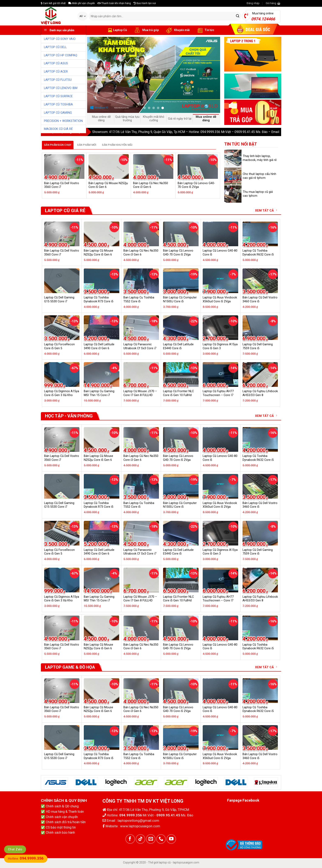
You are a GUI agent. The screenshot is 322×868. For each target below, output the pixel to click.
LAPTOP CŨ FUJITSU (58, 80)
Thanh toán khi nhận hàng (114, 3)
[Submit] (238, 16)
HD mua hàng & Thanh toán (65, 812)
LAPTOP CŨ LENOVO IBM (61, 88)
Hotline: (26, 859)
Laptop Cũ (117, 30)
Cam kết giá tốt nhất (53, 3)
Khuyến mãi (177, 30)
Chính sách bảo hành (60, 833)
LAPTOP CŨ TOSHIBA (58, 105)
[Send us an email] (151, 839)
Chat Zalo (15, 849)
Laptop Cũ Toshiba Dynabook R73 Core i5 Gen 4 (99, 301)
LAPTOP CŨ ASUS (56, 63)
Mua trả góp (146, 30)
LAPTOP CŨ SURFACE (58, 96)
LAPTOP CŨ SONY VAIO (60, 39)
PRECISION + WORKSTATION (63, 121)
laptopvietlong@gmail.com (138, 821)
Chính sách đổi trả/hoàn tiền (66, 822)
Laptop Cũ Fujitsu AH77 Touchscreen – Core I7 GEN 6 (218, 395)
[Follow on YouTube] (171, 839)
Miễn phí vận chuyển (82, 3)
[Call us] (161, 839)
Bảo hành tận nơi (145, 3)
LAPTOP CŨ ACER (56, 72)
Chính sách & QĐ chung (62, 806)
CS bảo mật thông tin (61, 827)
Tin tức (205, 30)
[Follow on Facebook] (130, 839)
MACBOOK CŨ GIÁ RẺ (58, 129)
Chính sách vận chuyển (62, 817)
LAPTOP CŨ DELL (55, 47)
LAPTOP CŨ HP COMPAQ (61, 55)
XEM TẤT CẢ (266, 210)
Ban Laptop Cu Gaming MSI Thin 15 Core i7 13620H (99, 395)
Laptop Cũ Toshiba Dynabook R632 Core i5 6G (258, 254)
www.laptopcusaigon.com (140, 826)
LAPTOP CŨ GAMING (58, 113)
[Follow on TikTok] (140, 839)
